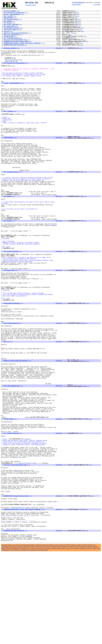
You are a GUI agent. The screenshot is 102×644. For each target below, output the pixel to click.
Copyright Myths (31, 5)
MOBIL (31, 3)
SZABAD (82, 640)
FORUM (69, 637)
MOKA (4, 640)
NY (30, 640)
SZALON (89, 640)
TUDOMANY (6, 642)
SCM (72, 640)
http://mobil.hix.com (18, 593)
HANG (79, 637)
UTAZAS (16, 642)
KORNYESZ (55, 638)
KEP (37, 638)
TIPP (98, 640)
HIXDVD (13, 638)
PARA (54, 640)
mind (18, 11)
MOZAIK (9, 640)
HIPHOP (84, 637)
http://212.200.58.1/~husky (28, 540)
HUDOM (19, 638)
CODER (38, 637)
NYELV (34, 640)
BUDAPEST (31, 637)
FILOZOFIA (62, 637)
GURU (74, 637)
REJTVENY (66, 640)
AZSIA (25, 637)
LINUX (76, 638)
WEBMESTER (35, 642)
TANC (94, 640)
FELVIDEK (50, 637)
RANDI (59, 640)
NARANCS (16, 640)
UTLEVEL (23, 642)
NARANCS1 (24, 640)
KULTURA (70, 638)
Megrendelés (76, 5)
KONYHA (42, 638)
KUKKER (63, 638)
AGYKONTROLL (7, 637)
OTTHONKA (48, 640)
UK (12, 642)
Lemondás (97, 5)
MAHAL (90, 638)
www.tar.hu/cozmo (51, 256)
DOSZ (44, 637)
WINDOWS (44, 642)
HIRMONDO (6, 638)
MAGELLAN (83, 638)
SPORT (76, 640)
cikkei (75, 11)
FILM (56, 637)
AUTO (20, 637)
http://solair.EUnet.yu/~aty (13, 62)
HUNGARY (26, 638)
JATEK (33, 638)
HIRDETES (91, 637)
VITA (28, 642)
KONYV (48, 638)
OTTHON (40, 640)
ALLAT (15, 637)
